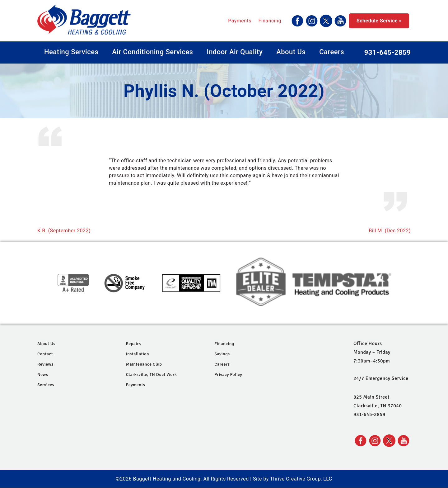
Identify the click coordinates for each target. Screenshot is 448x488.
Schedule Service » (379, 21)
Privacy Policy (228, 374)
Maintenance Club (144, 364)
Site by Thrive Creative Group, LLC (293, 479)
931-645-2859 (387, 52)
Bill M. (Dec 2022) (390, 231)
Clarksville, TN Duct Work (152, 374)
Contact (45, 354)
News (43, 374)
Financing (270, 21)
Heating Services (71, 52)
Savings (222, 354)
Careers (332, 52)
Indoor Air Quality (235, 52)
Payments (240, 21)
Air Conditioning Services (152, 52)
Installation (138, 354)
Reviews (45, 364)
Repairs (133, 344)
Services (46, 385)
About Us (291, 52)
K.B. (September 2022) (64, 231)
